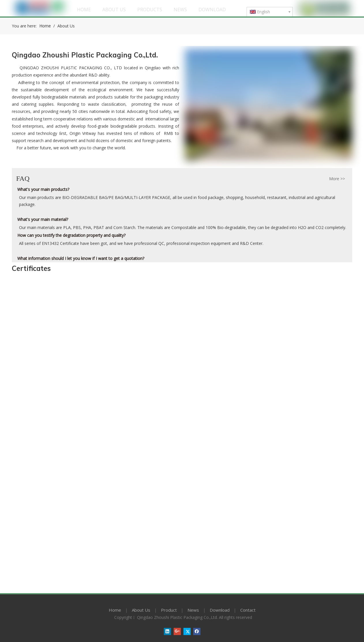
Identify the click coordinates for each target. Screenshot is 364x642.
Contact (248, 610)
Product (169, 610)
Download (220, 610)
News (193, 610)
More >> (337, 179)
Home (115, 610)
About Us (141, 610)
